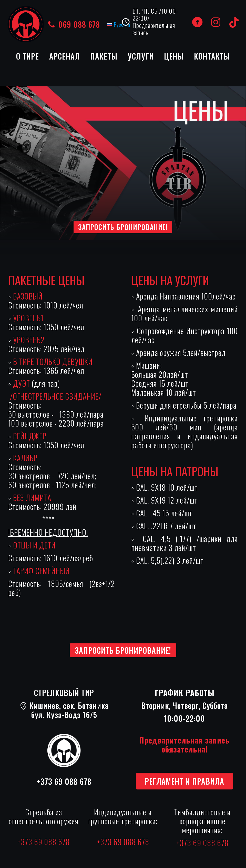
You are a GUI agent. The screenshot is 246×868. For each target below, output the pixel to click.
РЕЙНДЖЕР (30, 436)
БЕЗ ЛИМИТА (32, 498)
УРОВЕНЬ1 (28, 318)
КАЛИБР (25, 458)
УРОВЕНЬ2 (29, 340)
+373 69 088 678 (64, 781)
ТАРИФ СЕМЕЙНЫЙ (41, 571)
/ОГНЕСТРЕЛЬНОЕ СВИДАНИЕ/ (55, 396)
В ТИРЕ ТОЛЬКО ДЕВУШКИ (53, 361)
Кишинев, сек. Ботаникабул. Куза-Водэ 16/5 (64, 710)
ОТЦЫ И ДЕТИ (34, 545)
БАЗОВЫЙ (28, 296)
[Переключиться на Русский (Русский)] (119, 24)
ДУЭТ (22, 383)
